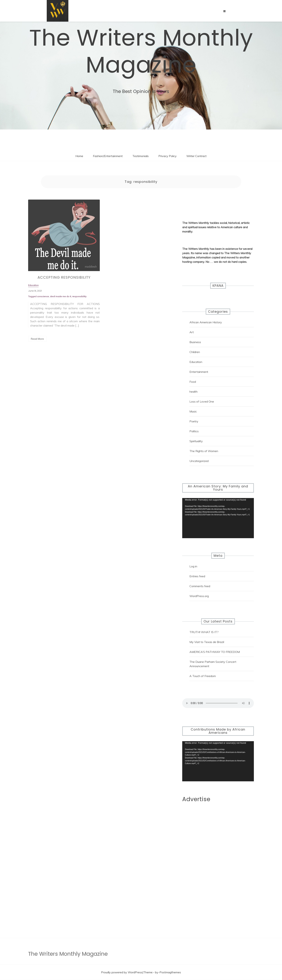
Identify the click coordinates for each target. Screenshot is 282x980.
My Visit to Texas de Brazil (207, 642)
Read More (37, 339)
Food (193, 382)
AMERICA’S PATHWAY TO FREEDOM (215, 652)
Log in (193, 566)
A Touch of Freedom (203, 676)
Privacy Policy (168, 156)
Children (195, 352)
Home (79, 156)
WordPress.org (199, 596)
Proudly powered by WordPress (122, 972)
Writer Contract (196, 156)
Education (196, 362)
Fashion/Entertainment (108, 156)
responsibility (79, 299)
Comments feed (200, 586)
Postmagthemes (170, 972)
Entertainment (199, 372)
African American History (206, 322)
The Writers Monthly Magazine (141, 51)
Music (193, 411)
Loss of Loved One (202, 401)
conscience (43, 299)
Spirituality (196, 441)
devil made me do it (61, 299)
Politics (194, 431)
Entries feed (197, 576)
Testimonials (141, 156)
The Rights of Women (204, 451)
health (194, 392)
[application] (218, 518)
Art (192, 332)
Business (195, 342)
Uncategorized (199, 461)
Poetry (194, 421)
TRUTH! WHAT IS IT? (204, 632)
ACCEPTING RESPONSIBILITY (64, 280)
